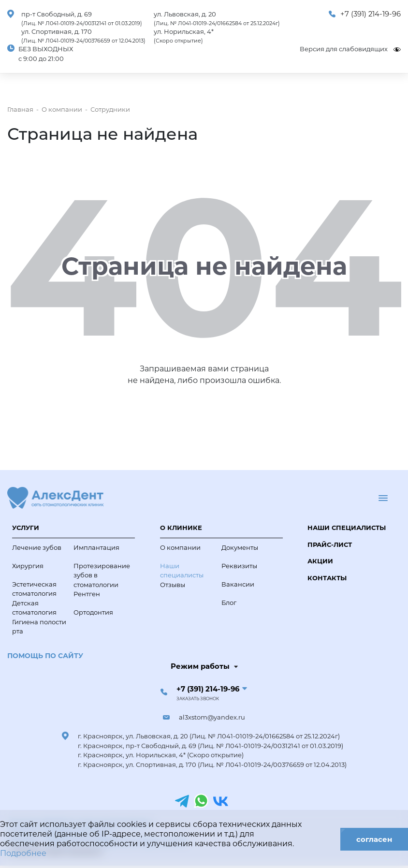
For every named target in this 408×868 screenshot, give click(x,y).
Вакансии (238, 584)
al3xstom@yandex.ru (212, 717)
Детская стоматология (34, 608)
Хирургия (28, 566)
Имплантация (96, 547)
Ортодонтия (93, 612)
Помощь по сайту (45, 656)
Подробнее (23, 853)
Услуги (26, 528)
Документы (240, 547)
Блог (229, 603)
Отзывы (173, 585)
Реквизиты (239, 566)
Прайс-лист (330, 544)
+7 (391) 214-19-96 (371, 14)
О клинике (181, 528)
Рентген (87, 594)
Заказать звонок (198, 699)
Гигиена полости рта (39, 627)
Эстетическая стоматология (34, 589)
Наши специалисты (182, 571)
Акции (320, 561)
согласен (374, 839)
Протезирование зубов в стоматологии (102, 575)
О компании (180, 547)
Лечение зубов (37, 547)
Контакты (327, 578)
